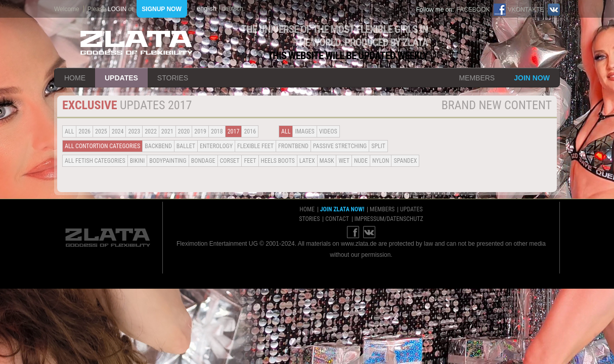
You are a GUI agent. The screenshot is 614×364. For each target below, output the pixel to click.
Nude (361, 161)
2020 (184, 131)
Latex (307, 161)
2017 (234, 131)
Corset (230, 161)
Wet (344, 161)
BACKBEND (158, 146)
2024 (118, 131)
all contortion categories (102, 146)
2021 (167, 131)
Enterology (216, 146)
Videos (328, 131)
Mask (327, 161)
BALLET (186, 146)
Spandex (405, 161)
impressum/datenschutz (389, 219)
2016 (250, 131)
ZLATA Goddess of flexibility (137, 43)
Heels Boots (278, 161)
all (69, 131)
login (117, 9)
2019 (200, 131)
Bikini (138, 161)
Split (378, 146)
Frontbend (293, 146)
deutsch (233, 9)
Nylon (381, 161)
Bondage (203, 161)
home (75, 78)
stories (173, 78)
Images (304, 131)
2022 (151, 131)
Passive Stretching (340, 146)
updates (121, 78)
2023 (134, 131)
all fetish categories (95, 161)
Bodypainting (168, 161)
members (477, 78)
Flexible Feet (255, 146)
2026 (84, 131)
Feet (250, 161)
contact (337, 219)
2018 (217, 131)
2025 (101, 131)
